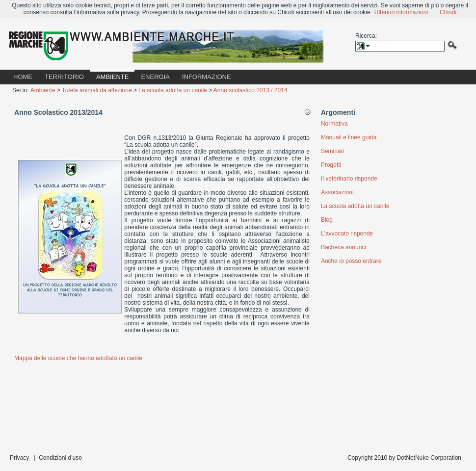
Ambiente (43, 90)
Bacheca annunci (344, 247)
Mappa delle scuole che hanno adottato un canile (78, 358)
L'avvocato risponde (347, 234)
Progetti (331, 165)
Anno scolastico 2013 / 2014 (251, 90)
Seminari (332, 151)
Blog (327, 220)
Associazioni (337, 192)
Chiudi (448, 12)
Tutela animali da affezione (97, 90)
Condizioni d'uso (60, 458)
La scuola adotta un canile (172, 90)
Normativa (334, 124)
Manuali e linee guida (349, 137)
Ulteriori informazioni (401, 12)
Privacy (19, 458)
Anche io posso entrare (351, 261)
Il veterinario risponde (349, 179)
